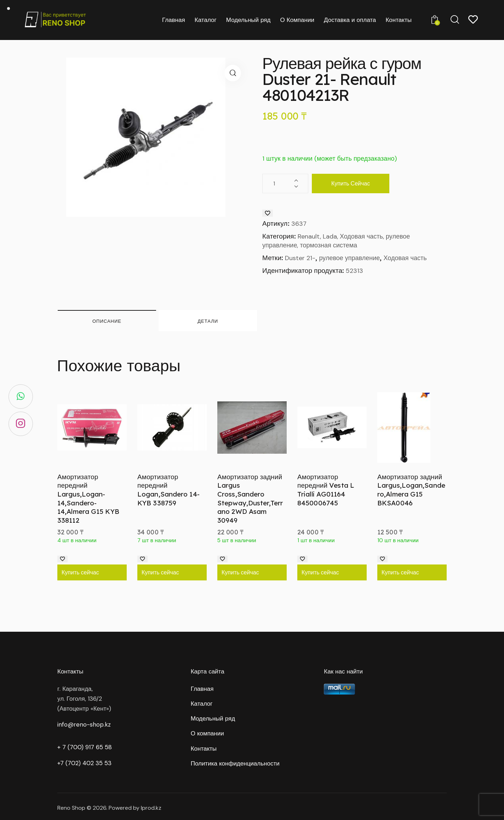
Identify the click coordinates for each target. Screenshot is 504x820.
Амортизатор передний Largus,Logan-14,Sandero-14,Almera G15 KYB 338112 (88, 498)
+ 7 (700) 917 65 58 (85, 747)
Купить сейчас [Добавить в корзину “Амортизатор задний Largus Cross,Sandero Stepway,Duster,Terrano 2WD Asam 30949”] (240, 572)
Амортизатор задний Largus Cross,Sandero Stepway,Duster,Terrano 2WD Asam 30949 (250, 498)
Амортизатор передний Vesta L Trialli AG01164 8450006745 (326, 490)
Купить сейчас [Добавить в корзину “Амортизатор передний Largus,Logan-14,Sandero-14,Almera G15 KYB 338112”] (80, 572)
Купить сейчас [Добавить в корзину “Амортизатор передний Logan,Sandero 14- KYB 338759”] (160, 572)
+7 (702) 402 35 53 (84, 763)
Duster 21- (300, 258)
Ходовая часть (405, 258)
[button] (233, 73)
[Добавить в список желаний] (268, 213)
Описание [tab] (107, 321)
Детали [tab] (208, 321)
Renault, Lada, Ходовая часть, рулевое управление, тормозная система (336, 241)
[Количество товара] (285, 184)
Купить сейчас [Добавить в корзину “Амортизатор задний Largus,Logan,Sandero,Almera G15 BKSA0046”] (400, 572)
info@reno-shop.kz (84, 724)
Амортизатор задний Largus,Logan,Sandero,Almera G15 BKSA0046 (411, 490)
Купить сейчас (351, 183)
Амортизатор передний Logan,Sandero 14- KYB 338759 (168, 490)
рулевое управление (350, 258)
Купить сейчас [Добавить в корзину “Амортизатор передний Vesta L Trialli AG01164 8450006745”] (320, 572)
